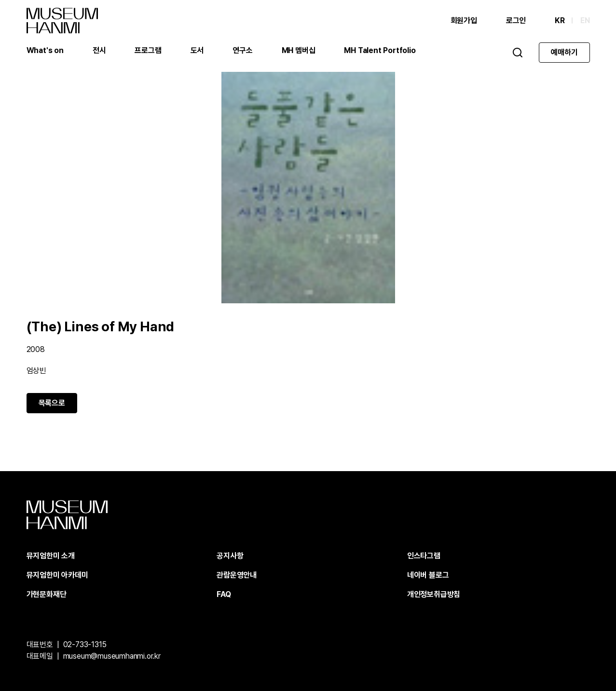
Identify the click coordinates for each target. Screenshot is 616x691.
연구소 (242, 50)
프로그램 (148, 50)
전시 (99, 50)
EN (585, 20)
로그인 (516, 20)
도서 (197, 50)
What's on (45, 50)
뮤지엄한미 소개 (51, 556)
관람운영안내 (237, 575)
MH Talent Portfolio (380, 50)
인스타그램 (424, 556)
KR (560, 20)
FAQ (224, 594)
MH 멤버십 (299, 50)
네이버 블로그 (428, 575)
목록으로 (52, 403)
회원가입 (464, 20)
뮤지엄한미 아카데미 (57, 575)
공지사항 (230, 556)
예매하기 (564, 52)
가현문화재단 (47, 594)
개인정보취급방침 (434, 594)
